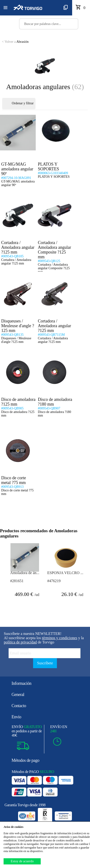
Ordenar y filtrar (19, 104)
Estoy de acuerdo (22, 861)
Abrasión (15, 42)
